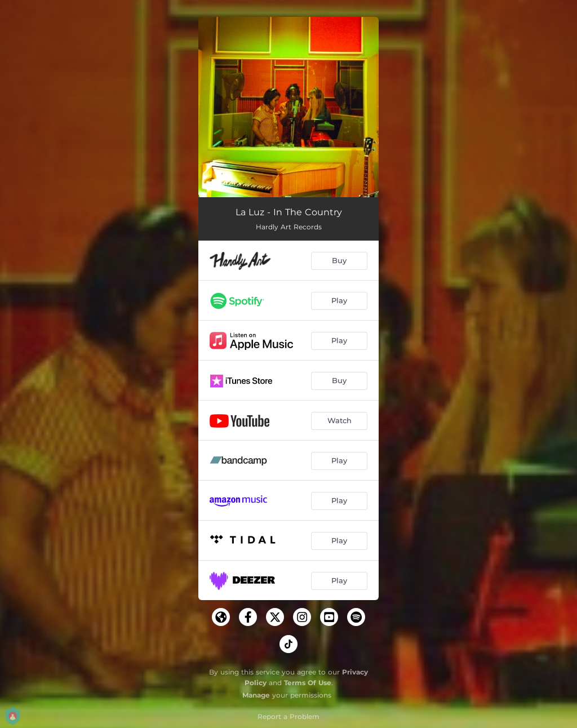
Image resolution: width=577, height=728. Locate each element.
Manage (256, 695)
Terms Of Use (308, 683)
